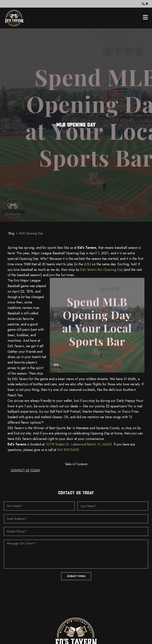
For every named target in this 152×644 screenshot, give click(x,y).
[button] (143, 4)
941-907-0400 (68, 450)
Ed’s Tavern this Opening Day (102, 270)
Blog (11, 233)
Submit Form (76, 576)
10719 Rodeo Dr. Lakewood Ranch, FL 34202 (79, 444)
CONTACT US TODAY (25, 470)
